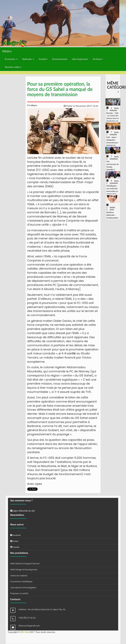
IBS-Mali (25, 632)
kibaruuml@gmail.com (29, 626)
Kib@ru (7, 51)
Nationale (28, 59)
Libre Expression (80, 59)
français (113, 44)
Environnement (60, 59)
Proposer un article (19, 593)
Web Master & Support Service (25, 564)
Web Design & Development (24, 570)
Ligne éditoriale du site (23, 511)
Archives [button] (98, 59)
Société (43, 59)
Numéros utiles (13, 67)
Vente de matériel (19, 576)
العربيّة (121, 44)
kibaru (34, 105)
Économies (11, 59)
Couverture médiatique (21, 581)
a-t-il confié (67, 353)
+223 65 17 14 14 (27, 618)
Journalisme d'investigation (23, 588)
